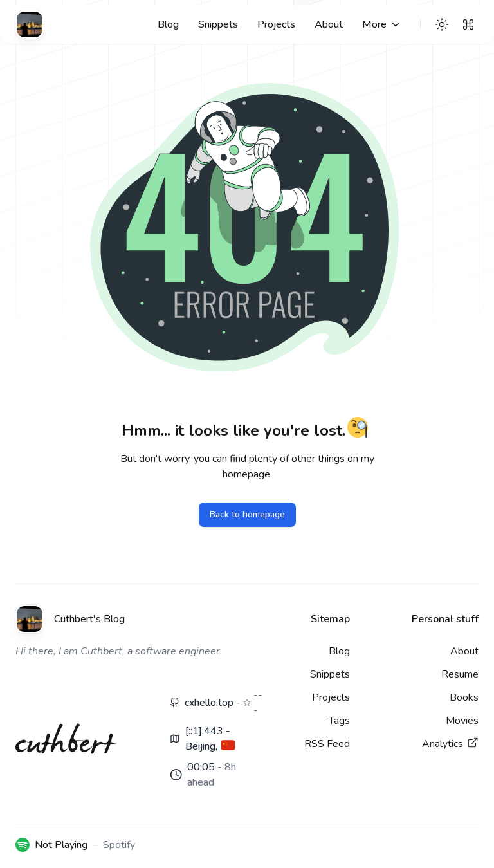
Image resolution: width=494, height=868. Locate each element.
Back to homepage (247, 514)
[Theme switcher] (442, 24)
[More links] (382, 24)
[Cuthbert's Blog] (30, 24)
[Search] (468, 24)
